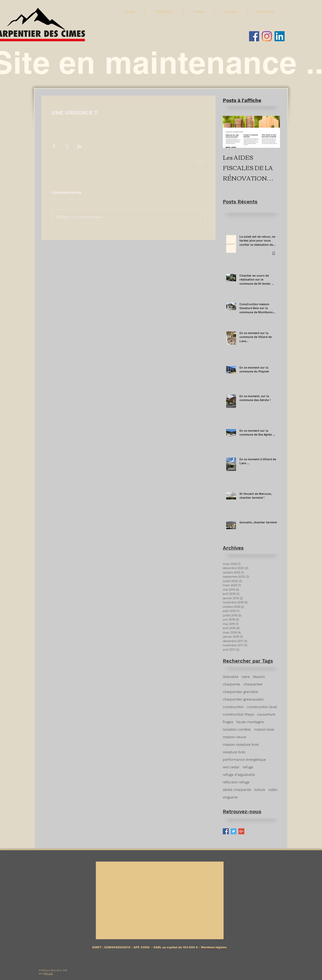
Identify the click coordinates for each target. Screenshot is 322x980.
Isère (246, 677)
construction (233, 707)
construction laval (262, 707)
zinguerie (230, 797)
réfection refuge (236, 782)
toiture (260, 790)
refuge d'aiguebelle (239, 775)
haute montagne (250, 722)
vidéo (273, 790)
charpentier (253, 684)
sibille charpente (237, 790)
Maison (259, 677)
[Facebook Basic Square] (226, 831)
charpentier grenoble (240, 692)
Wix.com (49, 973)
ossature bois (234, 752)
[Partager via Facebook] (54, 146)
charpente (232, 684)
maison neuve (234, 737)
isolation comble (237, 729)
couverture (266, 714)
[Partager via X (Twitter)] (67, 146)
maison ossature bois (241, 744)
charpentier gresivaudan (243, 699)
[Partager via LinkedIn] (79, 146)
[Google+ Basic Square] (241, 831)
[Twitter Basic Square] (234, 831)
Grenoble (231, 677)
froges (228, 722)
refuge (248, 767)
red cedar (231, 767)
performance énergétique (244, 759)
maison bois (264, 729)
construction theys (238, 714)
